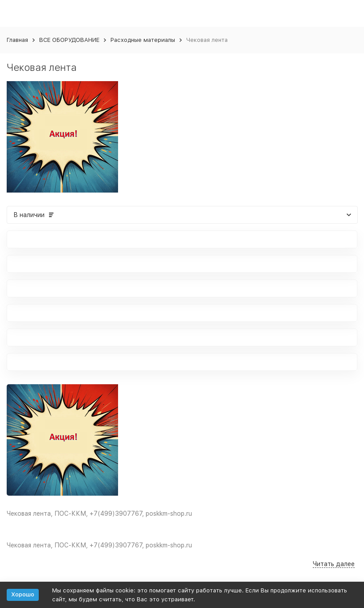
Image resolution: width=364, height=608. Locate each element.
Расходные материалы (143, 40)
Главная (17, 40)
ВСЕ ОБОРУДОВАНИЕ (69, 40)
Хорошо (23, 594)
